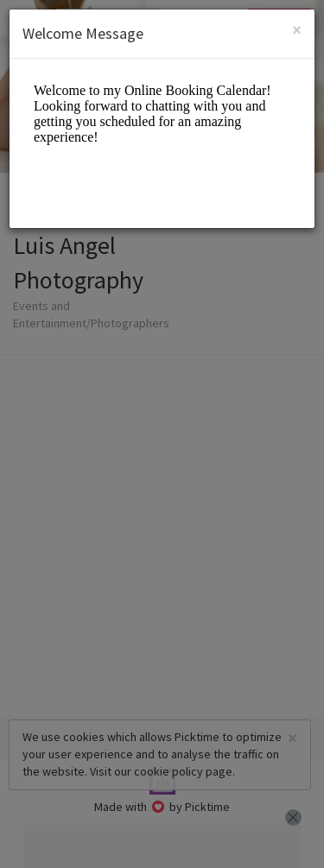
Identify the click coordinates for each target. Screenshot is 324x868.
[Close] (297, 30)
